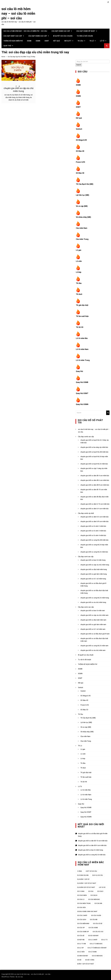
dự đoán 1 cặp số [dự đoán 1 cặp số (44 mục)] (83, 878)
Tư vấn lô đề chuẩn (85, 36)
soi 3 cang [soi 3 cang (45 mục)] (81, 890)
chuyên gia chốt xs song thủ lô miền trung (95, 597)
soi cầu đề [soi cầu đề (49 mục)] (81, 935)
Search (79, 65)
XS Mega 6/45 (82, 140)
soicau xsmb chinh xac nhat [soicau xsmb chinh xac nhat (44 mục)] (87, 910)
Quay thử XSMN (82, 403)
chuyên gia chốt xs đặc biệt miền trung (94, 568)
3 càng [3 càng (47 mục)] (80, 870)
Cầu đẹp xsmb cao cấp (61, 31)
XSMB (29, 41)
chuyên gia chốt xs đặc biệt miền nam (93, 619)
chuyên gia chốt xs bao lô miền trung (93, 559)
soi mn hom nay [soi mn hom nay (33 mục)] (83, 955)
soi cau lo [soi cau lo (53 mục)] (81, 898)
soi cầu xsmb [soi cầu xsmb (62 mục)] (93, 927)
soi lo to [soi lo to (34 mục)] (104, 939)
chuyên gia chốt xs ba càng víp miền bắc (94, 446)
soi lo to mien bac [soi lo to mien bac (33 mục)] (96, 943)
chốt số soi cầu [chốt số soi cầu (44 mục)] (91, 870)
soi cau (20, 976)
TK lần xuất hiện (82, 315)
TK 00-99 (80, 326)
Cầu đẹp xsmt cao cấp (13, 36)
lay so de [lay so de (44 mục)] (102, 886)
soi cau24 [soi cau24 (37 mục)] (94, 894)
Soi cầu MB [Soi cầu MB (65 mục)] (94, 918)
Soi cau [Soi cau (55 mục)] (91, 890)
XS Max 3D (80, 173)
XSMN (38, 41)
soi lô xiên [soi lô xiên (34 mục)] (81, 951)
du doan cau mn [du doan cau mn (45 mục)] (83, 874)
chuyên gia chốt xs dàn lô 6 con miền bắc (95, 516)
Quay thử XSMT (82, 392)
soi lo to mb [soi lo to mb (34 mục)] (82, 943)
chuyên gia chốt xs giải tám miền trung (94, 573)
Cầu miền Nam (82, 228)
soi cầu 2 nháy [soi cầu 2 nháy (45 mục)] (82, 914)
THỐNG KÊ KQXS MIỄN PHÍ (13, 41)
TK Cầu (80, 41)
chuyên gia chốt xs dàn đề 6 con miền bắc (95, 479)
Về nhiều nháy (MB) (84, 217)
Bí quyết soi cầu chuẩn (63, 36)
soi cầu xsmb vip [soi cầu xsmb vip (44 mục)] (83, 931)
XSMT (47, 41)
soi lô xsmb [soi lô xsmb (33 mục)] (92, 951)
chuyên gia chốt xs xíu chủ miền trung (93, 601)
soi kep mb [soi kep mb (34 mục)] (81, 939)
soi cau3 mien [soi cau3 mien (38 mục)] (82, 894)
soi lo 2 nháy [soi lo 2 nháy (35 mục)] (93, 939)
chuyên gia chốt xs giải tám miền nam (93, 623)
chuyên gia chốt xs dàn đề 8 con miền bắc (95, 484)
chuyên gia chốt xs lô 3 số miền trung (93, 578)
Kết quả (57, 41)
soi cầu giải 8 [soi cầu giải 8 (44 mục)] (82, 918)
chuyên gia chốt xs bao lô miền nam (93, 610)
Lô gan (79, 250)
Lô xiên (79, 261)
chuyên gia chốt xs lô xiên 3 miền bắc (93, 530)
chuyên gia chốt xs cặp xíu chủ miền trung (95, 564)
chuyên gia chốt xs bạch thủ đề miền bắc (94, 451)
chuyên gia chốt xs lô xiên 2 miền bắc (93, 525)
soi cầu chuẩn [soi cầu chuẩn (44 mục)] (96, 914)
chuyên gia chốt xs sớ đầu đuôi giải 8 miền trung (93, 834)
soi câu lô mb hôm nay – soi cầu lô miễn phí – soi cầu (18, 14)
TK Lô (92, 41)
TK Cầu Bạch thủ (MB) (85, 184)
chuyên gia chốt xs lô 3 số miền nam (93, 628)
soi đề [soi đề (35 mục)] (79, 959)
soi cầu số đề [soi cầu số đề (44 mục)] (98, 922)
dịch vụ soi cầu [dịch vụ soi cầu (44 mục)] (98, 874)
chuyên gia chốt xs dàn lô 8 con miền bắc (95, 520)
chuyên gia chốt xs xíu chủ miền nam (93, 649)
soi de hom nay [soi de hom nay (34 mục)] (93, 935)
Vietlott (68, 41)
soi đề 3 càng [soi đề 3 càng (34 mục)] (90, 959)
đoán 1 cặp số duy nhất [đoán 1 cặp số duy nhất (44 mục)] (86, 963)
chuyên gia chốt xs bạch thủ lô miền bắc (94, 463)
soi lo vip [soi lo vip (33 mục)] (80, 947)
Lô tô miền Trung (83, 359)
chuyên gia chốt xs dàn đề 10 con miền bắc (93, 840)
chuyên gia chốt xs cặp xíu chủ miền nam (94, 614)
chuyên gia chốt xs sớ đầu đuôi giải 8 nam (95, 633)
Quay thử (7, 46)
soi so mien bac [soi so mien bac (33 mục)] (97, 955)
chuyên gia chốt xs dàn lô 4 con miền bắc (95, 508)
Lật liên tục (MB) (83, 195)
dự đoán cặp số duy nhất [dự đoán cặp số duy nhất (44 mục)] (86, 886)
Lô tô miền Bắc (82, 337)
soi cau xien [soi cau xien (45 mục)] (81, 906)
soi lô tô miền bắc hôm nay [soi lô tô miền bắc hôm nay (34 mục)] (97, 947)
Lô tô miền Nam (82, 348)
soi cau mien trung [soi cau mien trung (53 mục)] (84, 902)
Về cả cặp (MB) (82, 206)
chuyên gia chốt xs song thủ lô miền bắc (94, 551)
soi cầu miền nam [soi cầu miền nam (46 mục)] (83, 922)
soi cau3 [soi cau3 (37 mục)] (100, 890)
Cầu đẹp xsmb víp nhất (86, 31)
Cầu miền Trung (82, 239)
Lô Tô (102, 41)
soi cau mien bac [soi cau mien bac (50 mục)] (94, 898)
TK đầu (79, 283)
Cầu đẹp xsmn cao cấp (38, 36)
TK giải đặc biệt (82, 304)
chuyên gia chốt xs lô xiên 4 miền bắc (93, 534)
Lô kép (79, 272)
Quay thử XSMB (82, 381)
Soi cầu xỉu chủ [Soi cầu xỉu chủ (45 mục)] (98, 931)
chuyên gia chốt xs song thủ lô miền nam (94, 645)
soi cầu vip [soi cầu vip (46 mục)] (81, 927)
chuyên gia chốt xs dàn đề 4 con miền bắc (95, 475)
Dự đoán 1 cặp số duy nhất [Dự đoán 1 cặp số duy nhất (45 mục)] (87, 882)
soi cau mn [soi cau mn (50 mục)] (98, 902)
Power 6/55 (80, 162)
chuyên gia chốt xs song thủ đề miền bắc (94, 539)
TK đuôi (79, 293)
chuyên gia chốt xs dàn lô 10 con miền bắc (95, 503)
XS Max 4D (80, 151)
